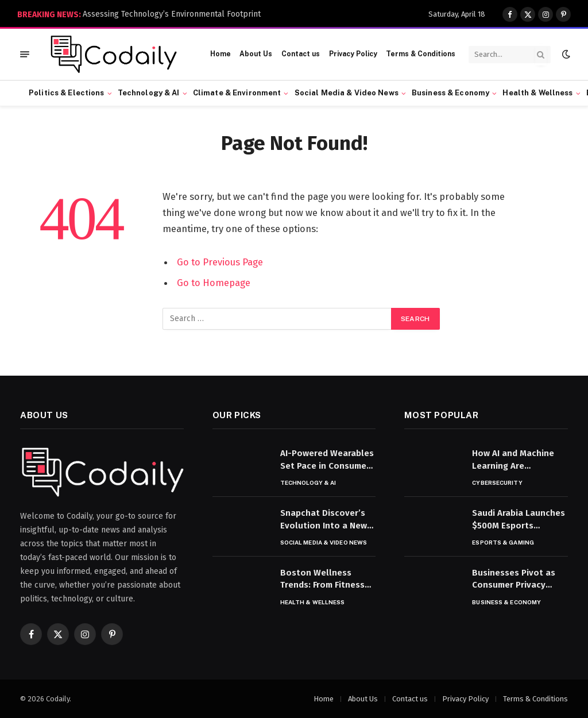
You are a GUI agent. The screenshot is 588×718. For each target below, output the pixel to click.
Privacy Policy (353, 54)
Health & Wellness (537, 93)
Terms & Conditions (421, 54)
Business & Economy (450, 93)
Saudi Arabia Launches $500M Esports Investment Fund (519, 520)
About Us (256, 54)
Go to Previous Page (220, 262)
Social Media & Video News (347, 93)
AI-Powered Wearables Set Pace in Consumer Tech (327, 460)
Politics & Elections (67, 93)
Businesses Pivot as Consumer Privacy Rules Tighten (514, 580)
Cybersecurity (497, 482)
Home (220, 54)
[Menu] (25, 54)
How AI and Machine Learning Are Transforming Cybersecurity (513, 460)
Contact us (301, 54)
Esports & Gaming (503, 542)
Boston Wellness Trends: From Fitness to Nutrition (322, 580)
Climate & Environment (237, 93)
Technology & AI (149, 93)
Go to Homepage (214, 283)
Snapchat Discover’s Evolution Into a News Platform (326, 520)
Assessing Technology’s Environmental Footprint (172, 14)
